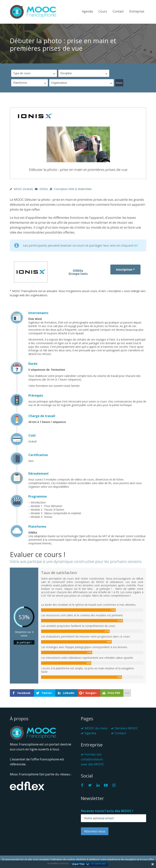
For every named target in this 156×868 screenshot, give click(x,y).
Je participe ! (24, 642)
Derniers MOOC (126, 728)
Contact (118, 11)
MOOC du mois (96, 728)
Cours (103, 11)
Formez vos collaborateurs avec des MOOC (92, 759)
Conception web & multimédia (73, 189)
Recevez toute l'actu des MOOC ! (107, 811)
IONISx (44, 189)
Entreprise (137, 11)
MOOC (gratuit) (23, 189)
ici (136, 245)
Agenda (87, 11)
